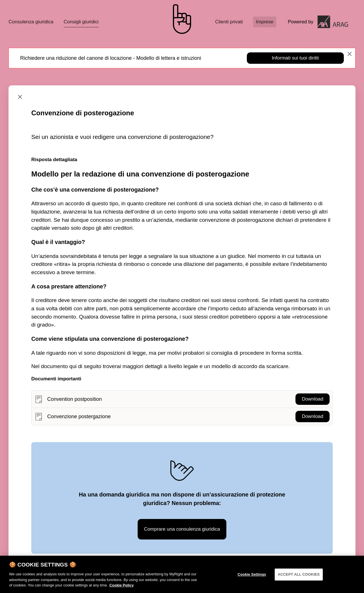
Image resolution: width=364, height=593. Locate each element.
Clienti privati (229, 22)
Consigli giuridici (81, 22)
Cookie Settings (252, 579)
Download (313, 399)
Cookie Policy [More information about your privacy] (122, 590)
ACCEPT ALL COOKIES (299, 579)
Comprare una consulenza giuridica (182, 529)
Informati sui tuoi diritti (295, 58)
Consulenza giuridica (31, 22)
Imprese (265, 22)
